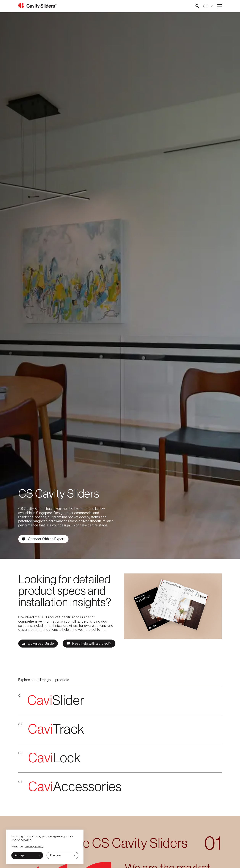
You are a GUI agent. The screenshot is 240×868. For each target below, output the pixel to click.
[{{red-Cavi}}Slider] (120, 701)
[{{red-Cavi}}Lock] (120, 758)
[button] (197, 6)
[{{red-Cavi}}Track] (120, 729)
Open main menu (219, 6)
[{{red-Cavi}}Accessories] (120, 787)
